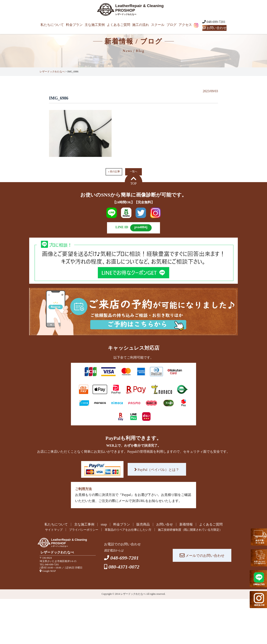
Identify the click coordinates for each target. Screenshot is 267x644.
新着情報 (186, 524)
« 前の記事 (114, 171)
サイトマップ (44, 530)
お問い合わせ (214, 28)
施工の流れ (141, 25)
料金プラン (74, 25)
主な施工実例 (95, 25)
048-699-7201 (52, 565)
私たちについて (52, 25)
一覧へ (133, 171)
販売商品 (143, 524)
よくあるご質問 (118, 25)
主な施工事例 (84, 524)
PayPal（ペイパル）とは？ (157, 469)
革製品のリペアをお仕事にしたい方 (127, 530)
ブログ (171, 25)
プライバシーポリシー (77, 530)
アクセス (185, 25)
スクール (158, 25)
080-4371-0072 (124, 567)
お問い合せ (165, 524)
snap (104, 524)
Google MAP (48, 571)
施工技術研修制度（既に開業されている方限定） (197, 530)
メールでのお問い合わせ (202, 556)
